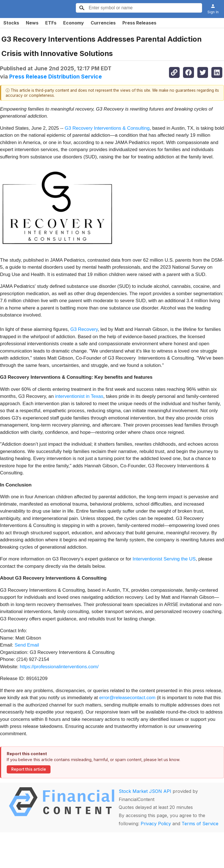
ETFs (51, 23)
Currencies (103, 23)
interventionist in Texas (79, 396)
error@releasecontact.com (127, 698)
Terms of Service (200, 824)
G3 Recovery (84, 329)
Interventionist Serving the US (164, 559)
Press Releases (139, 23)
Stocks (11, 23)
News (32, 23)
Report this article (29, 769)
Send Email (27, 645)
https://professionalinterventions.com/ (59, 667)
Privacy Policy (156, 824)
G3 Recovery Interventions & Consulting (107, 128)
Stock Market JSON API (145, 791)
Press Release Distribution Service (56, 77)
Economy (74, 23)
